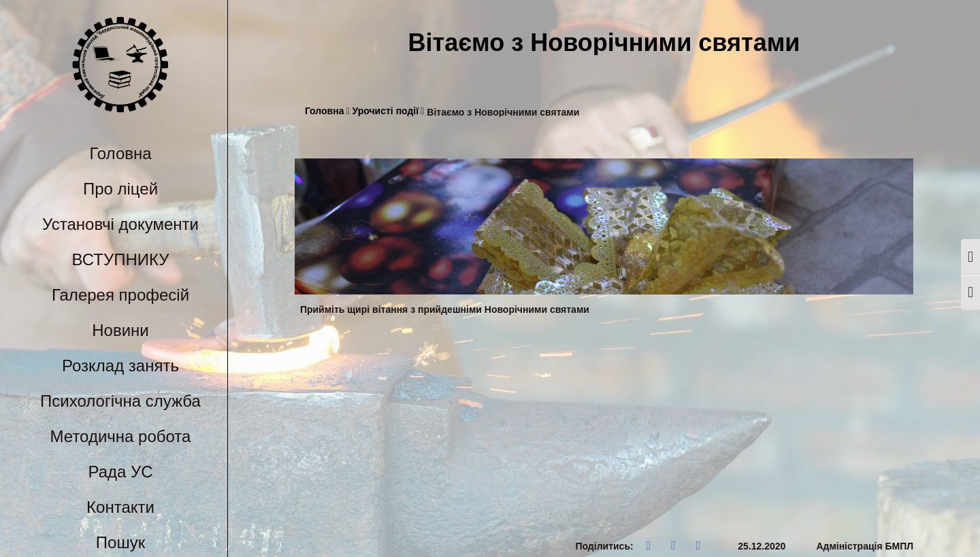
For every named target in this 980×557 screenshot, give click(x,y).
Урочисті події (389, 111)
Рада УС (120, 472)
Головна (120, 153)
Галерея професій (120, 295)
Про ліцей (120, 189)
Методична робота (121, 436)
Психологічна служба (120, 401)
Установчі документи (120, 224)
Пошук (120, 542)
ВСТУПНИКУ (121, 259)
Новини (120, 330)
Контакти (120, 507)
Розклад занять (120, 366)
